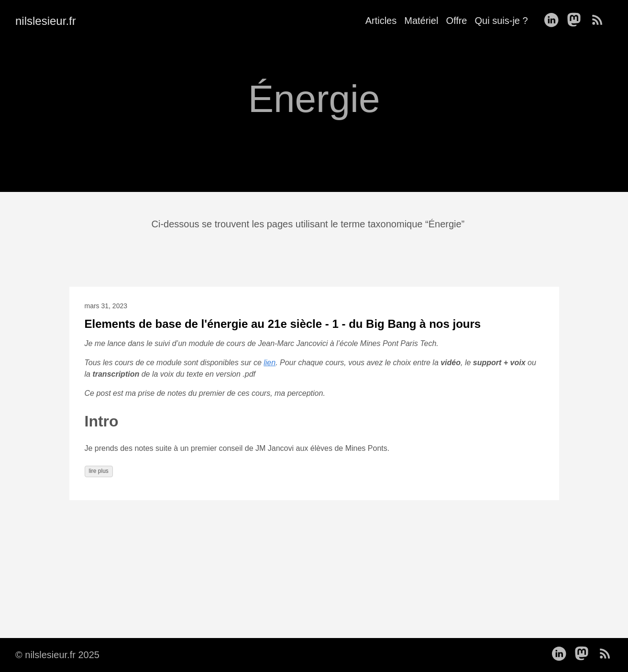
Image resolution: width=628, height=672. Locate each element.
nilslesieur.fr (46, 21)
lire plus (99, 471)
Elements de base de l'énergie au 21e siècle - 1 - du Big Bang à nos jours (283, 324)
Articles (381, 21)
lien (270, 363)
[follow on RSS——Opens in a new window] (600, 21)
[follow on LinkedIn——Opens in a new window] (554, 21)
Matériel (421, 21)
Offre (456, 21)
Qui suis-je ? (501, 21)
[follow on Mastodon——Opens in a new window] (577, 21)
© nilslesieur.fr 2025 (57, 655)
